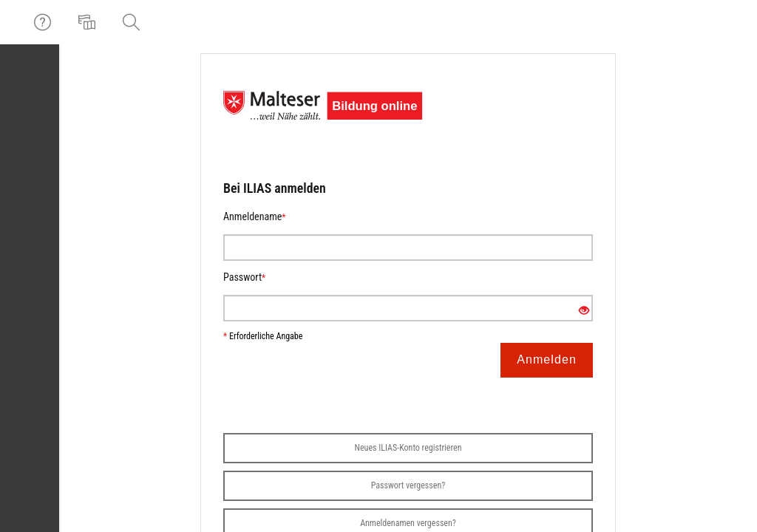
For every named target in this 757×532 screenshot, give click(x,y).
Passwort (244, 277)
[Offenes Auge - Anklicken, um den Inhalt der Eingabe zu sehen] (584, 311)
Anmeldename (254, 216)
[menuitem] (89, 22)
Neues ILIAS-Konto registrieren (408, 448)
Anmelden (547, 359)
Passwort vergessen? (408, 485)
